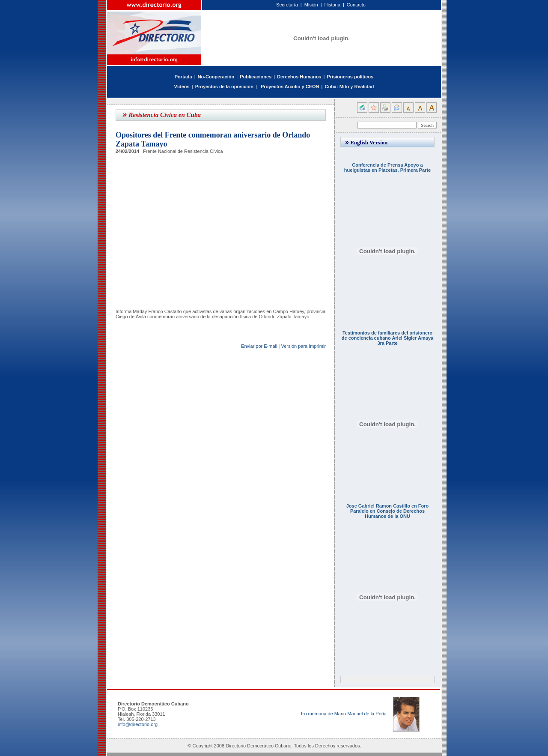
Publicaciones (256, 77)
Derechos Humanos (299, 77)
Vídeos (182, 87)
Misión (311, 5)
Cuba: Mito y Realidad (349, 87)
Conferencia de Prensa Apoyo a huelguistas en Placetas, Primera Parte (387, 167)
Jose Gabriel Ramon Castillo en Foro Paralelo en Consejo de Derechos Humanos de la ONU (388, 511)
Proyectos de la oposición (224, 87)
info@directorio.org (138, 724)
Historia (332, 5)
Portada (183, 77)
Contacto (356, 5)
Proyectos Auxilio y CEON (290, 87)
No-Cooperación (216, 77)
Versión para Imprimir (303, 346)
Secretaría (287, 5)
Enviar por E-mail (259, 346)
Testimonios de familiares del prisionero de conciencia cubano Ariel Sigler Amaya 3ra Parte (387, 338)
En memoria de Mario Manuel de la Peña (344, 714)
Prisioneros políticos (350, 77)
